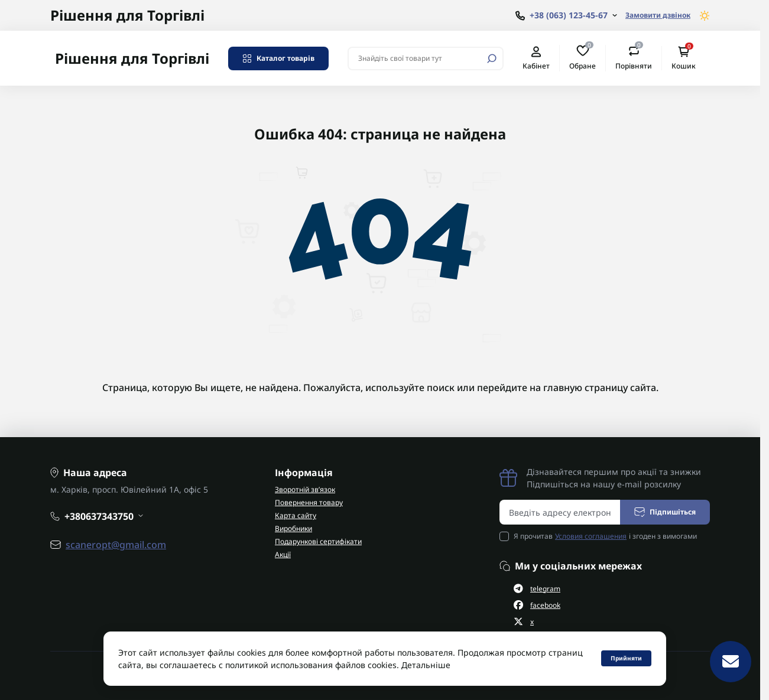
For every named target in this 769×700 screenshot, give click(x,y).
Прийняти (626, 658)
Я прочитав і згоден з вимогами (605, 536)
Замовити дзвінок (658, 15)
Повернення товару (309, 502)
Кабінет (536, 58)
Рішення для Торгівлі (127, 15)
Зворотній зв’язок (305, 489)
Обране (583, 58)
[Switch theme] (705, 16)
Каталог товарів (278, 58)
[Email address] (560, 512)
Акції (283, 554)
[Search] (492, 58)
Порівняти (634, 58)
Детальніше (426, 665)
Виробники (293, 528)
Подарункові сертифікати (318, 541)
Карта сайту (296, 515)
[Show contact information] (566, 16)
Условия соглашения (591, 536)
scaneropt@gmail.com (116, 545)
